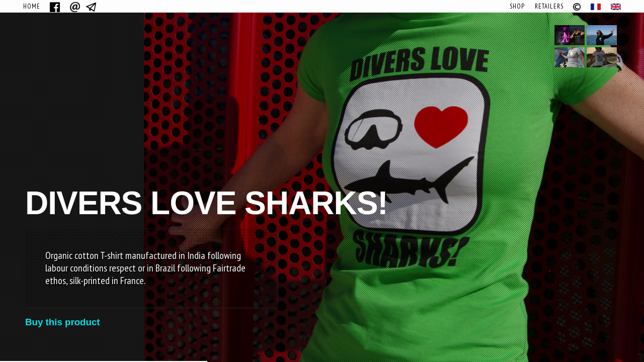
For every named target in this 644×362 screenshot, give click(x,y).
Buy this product (63, 322)
